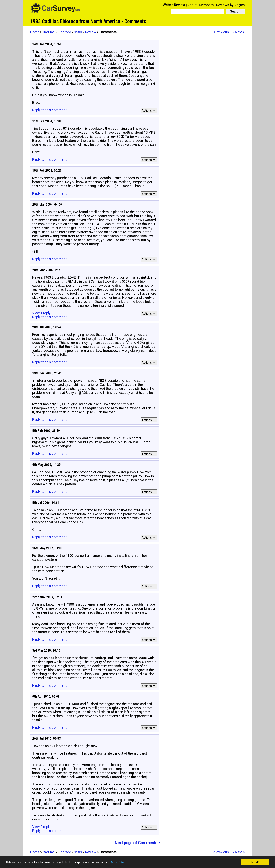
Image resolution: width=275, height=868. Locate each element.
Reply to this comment (49, 110)
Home (35, 32)
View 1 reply (41, 313)
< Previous (221, 32)
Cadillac (49, 32)
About (192, 5)
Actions (149, 110)
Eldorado (64, 32)
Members (206, 5)
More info (117, 862)
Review (91, 32)
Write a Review (174, 5)
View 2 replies (43, 827)
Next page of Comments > (137, 843)
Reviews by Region (231, 5)
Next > (240, 32)
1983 (78, 32)
